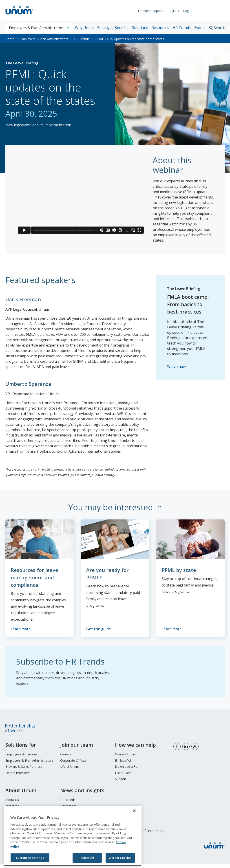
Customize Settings (30, 858)
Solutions (140, 28)
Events (200, 28)
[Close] (134, 811)
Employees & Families (21, 758)
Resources (160, 28)
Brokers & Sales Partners (24, 770)
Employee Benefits (113, 28)
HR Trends (182, 28)
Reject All (87, 858)
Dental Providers (18, 776)
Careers (66, 758)
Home (10, 39)
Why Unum (84, 28)
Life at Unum (70, 770)
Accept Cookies (120, 858)
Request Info (211, 11)
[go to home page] (19, 15)
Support (121, 782)
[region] (73, 836)
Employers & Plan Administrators (44, 39)
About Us (12, 803)
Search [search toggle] (220, 28)
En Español (123, 764)
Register (171, 11)
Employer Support (149, 11)
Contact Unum (126, 758)
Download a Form (128, 770)
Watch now (176, 366)
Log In (185, 11)
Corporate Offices (73, 764)
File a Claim (123, 776)
